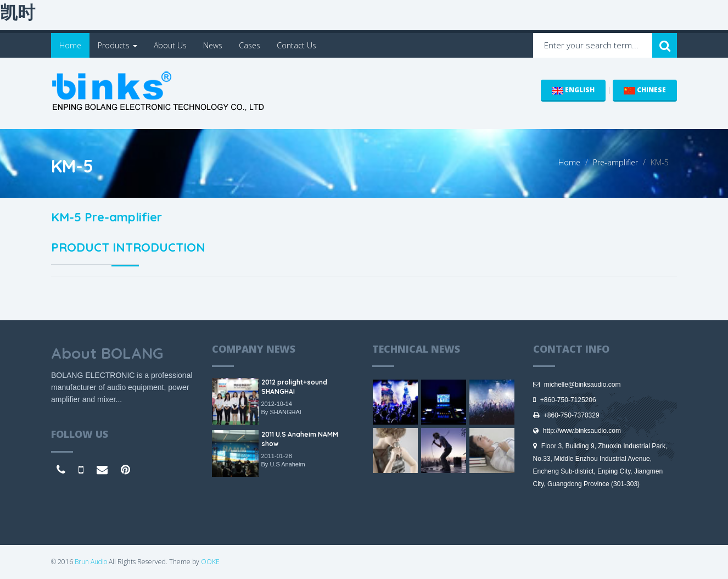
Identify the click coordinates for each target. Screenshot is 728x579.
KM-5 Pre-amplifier (107, 217)
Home (70, 45)
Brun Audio (91, 562)
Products (117, 45)
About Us (170, 45)
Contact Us (296, 45)
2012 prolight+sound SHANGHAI (294, 387)
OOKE (210, 562)
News (213, 45)
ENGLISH (573, 90)
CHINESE (645, 90)
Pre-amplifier (615, 162)
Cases (250, 45)
